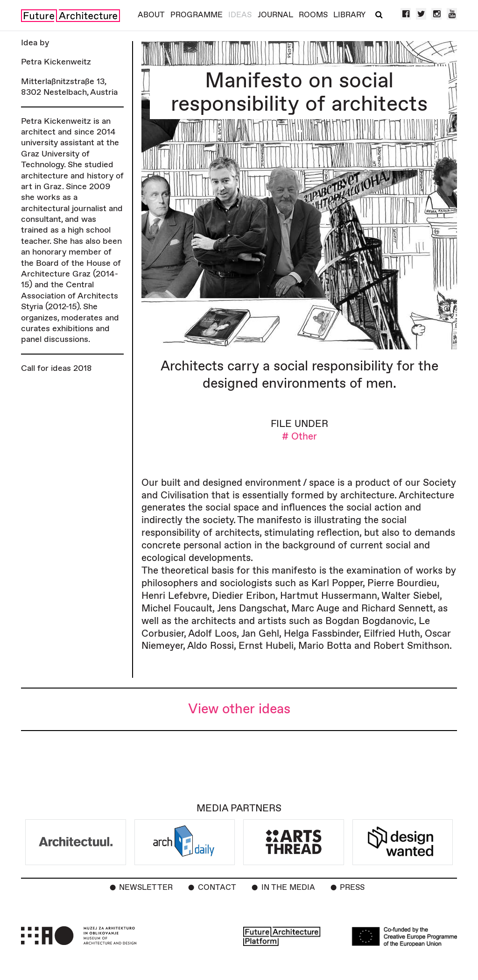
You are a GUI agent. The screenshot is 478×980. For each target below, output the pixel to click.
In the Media (288, 888)
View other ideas (239, 709)
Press (352, 888)
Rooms (313, 15)
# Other (299, 437)
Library (349, 15)
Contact (217, 888)
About (151, 15)
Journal (275, 15)
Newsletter (146, 888)
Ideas (240, 15)
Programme (197, 15)
